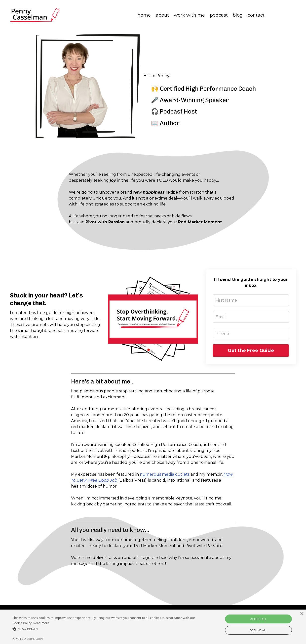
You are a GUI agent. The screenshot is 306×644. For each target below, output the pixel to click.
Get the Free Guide (251, 351)
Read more (41, 623)
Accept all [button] (258, 619)
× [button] (302, 614)
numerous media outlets (165, 475)
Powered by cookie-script (28, 639)
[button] (104, 629)
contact (256, 15)
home (144, 15)
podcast (219, 15)
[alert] (153, 627)
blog (238, 15)
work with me (189, 15)
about (162, 15)
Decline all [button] (259, 630)
